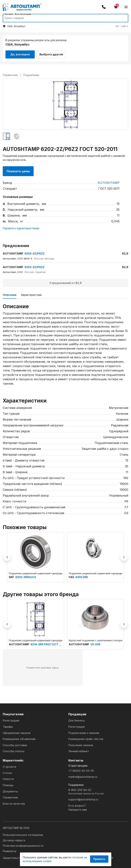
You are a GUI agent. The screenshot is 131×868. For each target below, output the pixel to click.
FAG (72, 576)
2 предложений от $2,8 (65, 282)
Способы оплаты (14, 750)
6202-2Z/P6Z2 (24, 252)
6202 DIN (82, 576)
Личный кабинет (79, 750)
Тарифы (8, 726)
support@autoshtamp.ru (83, 798)
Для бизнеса (76, 720)
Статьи (7, 772)
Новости (8, 778)
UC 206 (95, 643)
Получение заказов (81, 744)
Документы (10, 790)
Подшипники (31, 74)
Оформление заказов (17, 732)
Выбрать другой (53, 53)
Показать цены (18, 170)
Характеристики (31, 294)
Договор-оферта (14, 839)
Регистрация (11, 720)
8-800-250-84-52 (98, 791)
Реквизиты (10, 850)
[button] (122, 26)
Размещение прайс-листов (86, 738)
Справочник (10, 796)
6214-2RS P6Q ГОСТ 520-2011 (51, 643)
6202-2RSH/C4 (26, 576)
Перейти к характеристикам (21, 227)
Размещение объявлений (19, 738)
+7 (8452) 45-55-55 (81, 770)
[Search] (62, 18)
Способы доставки (15, 744)
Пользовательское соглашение (23, 834)
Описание (10, 294)
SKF (12, 576)
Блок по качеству (14, 803)
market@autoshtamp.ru (83, 776)
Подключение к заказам (84, 732)
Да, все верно (20, 53)
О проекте (10, 766)
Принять (99, 859)
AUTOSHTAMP (109, 182)
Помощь (8, 784)
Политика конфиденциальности (23, 845)
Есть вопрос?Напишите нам (78, 807)
